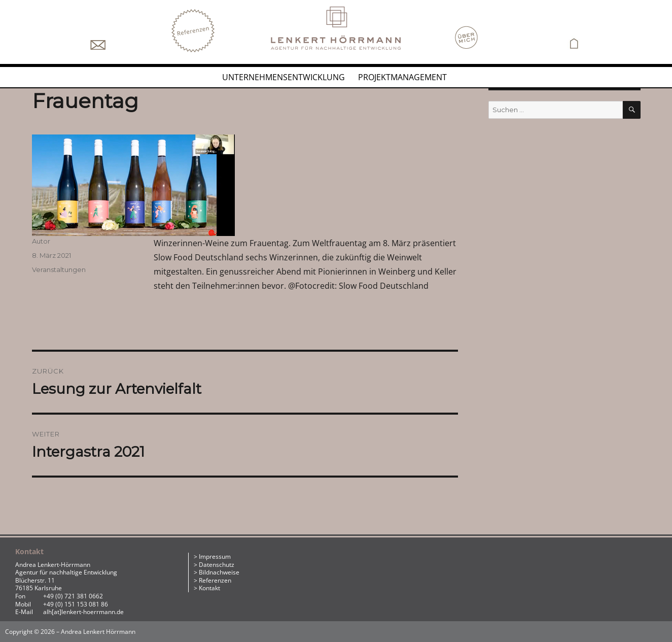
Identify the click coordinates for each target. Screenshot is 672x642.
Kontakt (209, 588)
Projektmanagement (402, 77)
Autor (41, 241)
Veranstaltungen (59, 269)
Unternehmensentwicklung (284, 77)
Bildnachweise (219, 572)
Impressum (215, 556)
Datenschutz (217, 565)
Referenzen (215, 580)
